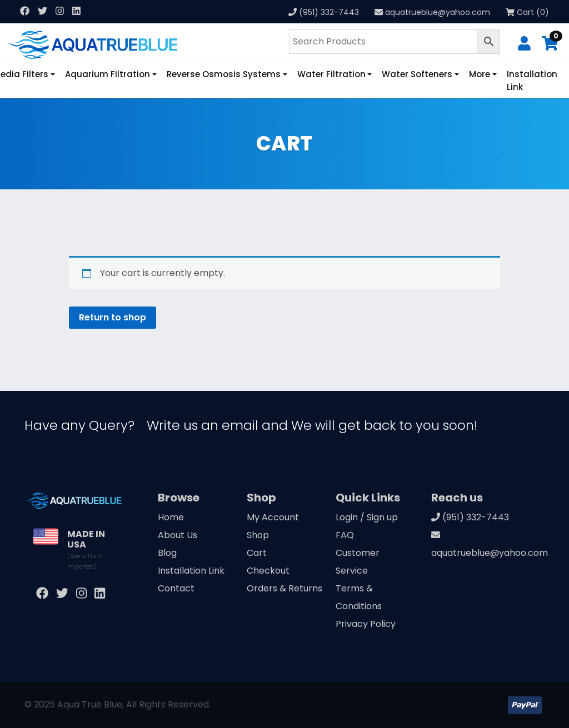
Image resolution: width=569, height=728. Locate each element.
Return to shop (113, 317)
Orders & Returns (284, 588)
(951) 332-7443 (329, 12)
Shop (258, 535)
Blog (167, 553)
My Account (273, 517)
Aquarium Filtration (108, 74)
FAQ (345, 535)
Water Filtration (331, 74)
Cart (257, 553)
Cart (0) (527, 12)
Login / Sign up (367, 517)
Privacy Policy (366, 624)
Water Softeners (417, 74)
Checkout (268, 571)
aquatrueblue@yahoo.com (438, 12)
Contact (176, 588)
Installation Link (532, 81)
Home (171, 517)
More (480, 74)
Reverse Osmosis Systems (224, 74)
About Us (178, 535)
